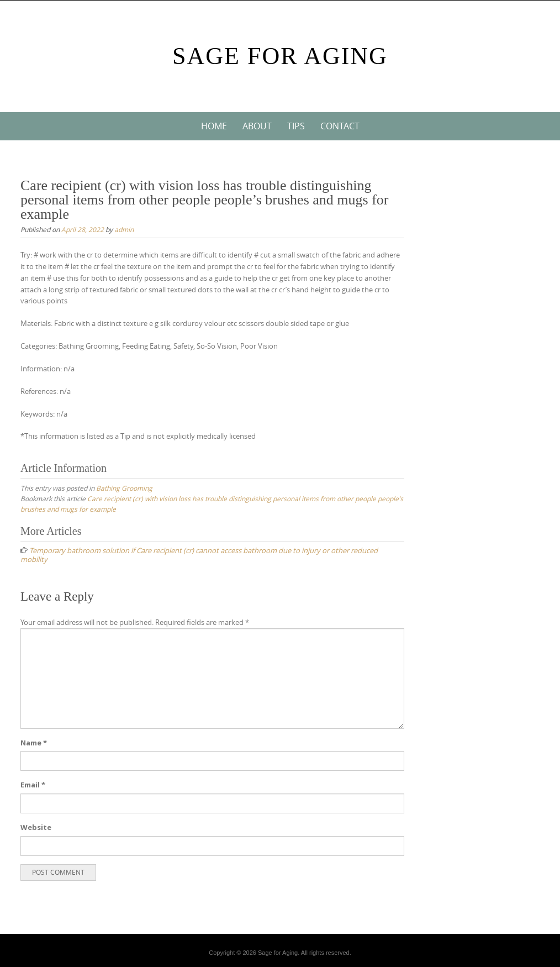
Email (33, 785)
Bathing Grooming (124, 488)
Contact (340, 126)
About (257, 126)
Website (36, 827)
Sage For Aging (280, 56)
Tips (296, 126)
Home (214, 126)
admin (124, 229)
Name (34, 743)
